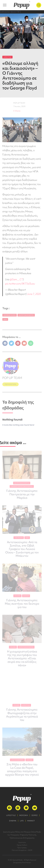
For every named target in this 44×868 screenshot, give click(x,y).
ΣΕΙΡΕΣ (35, 815)
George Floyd (10, 315)
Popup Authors (22, 845)
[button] (5, 343)
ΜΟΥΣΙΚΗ (24, 815)
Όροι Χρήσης (22, 848)
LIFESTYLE (7, 57)
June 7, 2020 (34, 294)
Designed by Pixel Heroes (22, 863)
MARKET (31, 821)
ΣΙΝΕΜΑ (13, 821)
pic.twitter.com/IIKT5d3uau (20, 284)
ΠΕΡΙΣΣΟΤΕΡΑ (11, 384)
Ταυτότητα (22, 842)
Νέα (5, 319)
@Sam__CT (16, 279)
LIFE (22, 821)
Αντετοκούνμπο (26, 315)
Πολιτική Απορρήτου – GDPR (22, 850)
